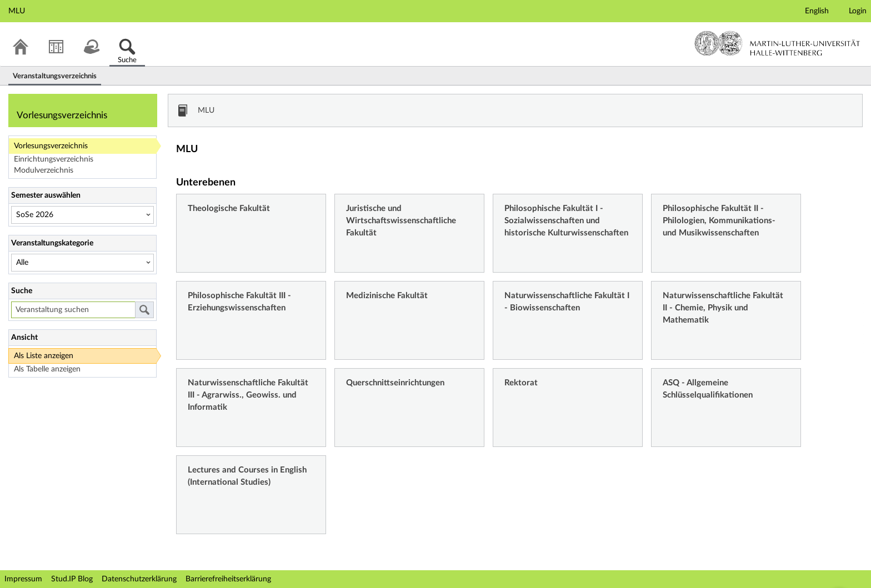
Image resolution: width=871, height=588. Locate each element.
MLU (206, 110)
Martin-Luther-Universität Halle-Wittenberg (777, 43)
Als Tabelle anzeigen (47, 369)
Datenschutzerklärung (139, 579)
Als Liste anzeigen (44, 356)
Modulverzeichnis (44, 170)
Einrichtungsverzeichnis (54, 159)
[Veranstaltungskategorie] (82, 263)
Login (858, 11)
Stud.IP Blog (72, 579)
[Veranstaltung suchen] (73, 310)
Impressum (23, 579)
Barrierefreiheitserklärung (228, 579)
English (817, 11)
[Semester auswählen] (82, 215)
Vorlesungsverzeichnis (51, 146)
